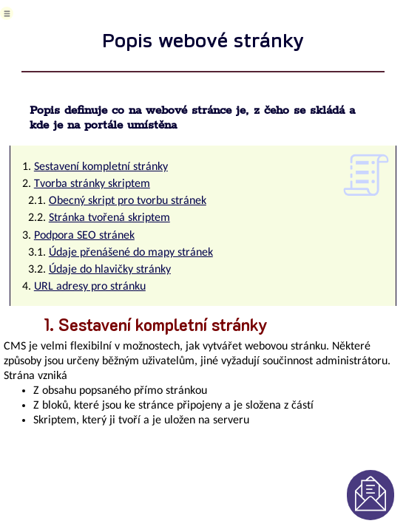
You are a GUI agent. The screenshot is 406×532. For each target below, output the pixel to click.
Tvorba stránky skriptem (92, 184)
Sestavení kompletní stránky (101, 167)
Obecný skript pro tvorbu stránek (128, 201)
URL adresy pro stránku (90, 287)
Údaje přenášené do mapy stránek (131, 253)
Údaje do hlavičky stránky (110, 270)
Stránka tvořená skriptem (109, 218)
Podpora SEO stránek (84, 236)
